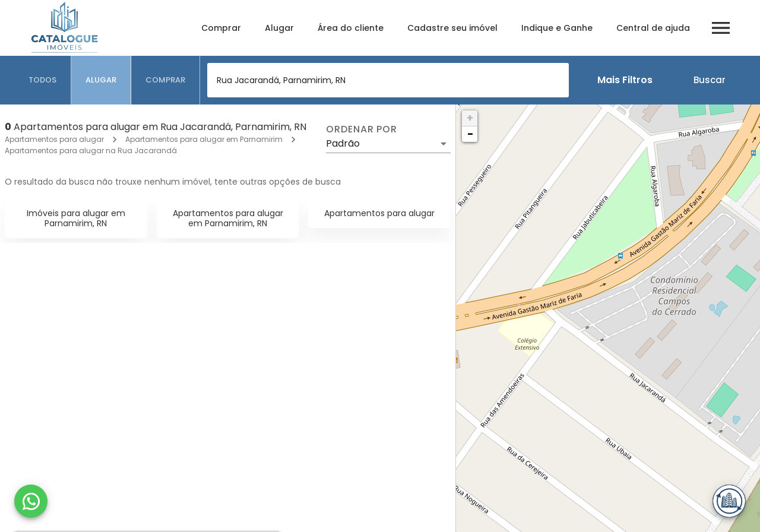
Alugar (279, 28)
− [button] (470, 134)
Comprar (221, 28)
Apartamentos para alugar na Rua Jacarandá (91, 151)
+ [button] (470, 118)
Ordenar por (362, 129)
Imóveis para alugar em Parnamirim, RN (76, 218)
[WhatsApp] (31, 501)
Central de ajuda (653, 28)
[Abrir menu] (721, 28)
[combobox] (388, 80)
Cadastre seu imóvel (452, 28)
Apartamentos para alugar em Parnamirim (204, 139)
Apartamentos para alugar (54, 139)
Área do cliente (351, 28)
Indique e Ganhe (557, 28)
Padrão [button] (343, 143)
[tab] (43, 80)
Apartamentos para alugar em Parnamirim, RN (228, 218)
